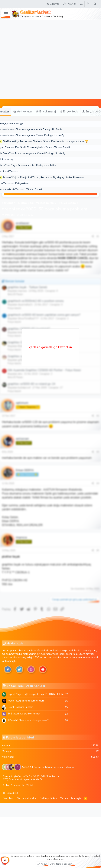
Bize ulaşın (8, 798)
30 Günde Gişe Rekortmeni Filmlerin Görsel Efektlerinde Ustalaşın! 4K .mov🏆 (45, 142)
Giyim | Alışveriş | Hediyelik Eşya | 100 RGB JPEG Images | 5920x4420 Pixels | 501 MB (36, 694)
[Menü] (6, 14)
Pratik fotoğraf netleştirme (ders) (26, 701)
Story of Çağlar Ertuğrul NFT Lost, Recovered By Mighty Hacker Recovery (43, 178)
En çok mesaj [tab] (46, 112)
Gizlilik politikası (49, 798)
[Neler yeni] (88, 4)
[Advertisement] (38, 59)
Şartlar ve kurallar (27, 798)
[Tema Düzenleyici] (81, 4)
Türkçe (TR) (10, 793)
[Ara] (95, 4)
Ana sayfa (76, 798)
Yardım (64, 798)
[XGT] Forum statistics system (22, 779)
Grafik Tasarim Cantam (20, 707)
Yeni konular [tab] (23, 112)
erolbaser (10, 215)
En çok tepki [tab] (69, 112)
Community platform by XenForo (31, 776)
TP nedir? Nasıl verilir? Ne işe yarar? (28, 720)
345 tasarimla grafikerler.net (24, 714)
